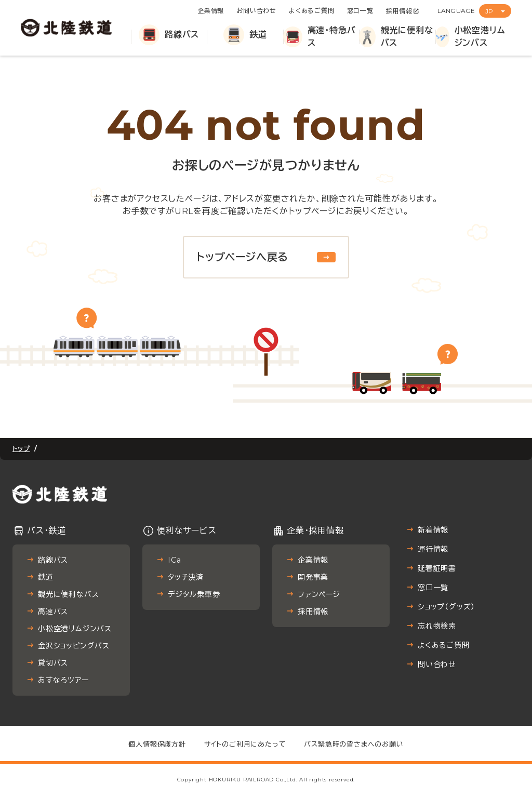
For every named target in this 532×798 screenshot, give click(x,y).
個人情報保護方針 (157, 744)
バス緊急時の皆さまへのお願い (354, 744)
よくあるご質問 (312, 11)
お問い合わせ (256, 11)
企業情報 (211, 11)
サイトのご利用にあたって (245, 744)
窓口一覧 (360, 11)
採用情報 (399, 11)
